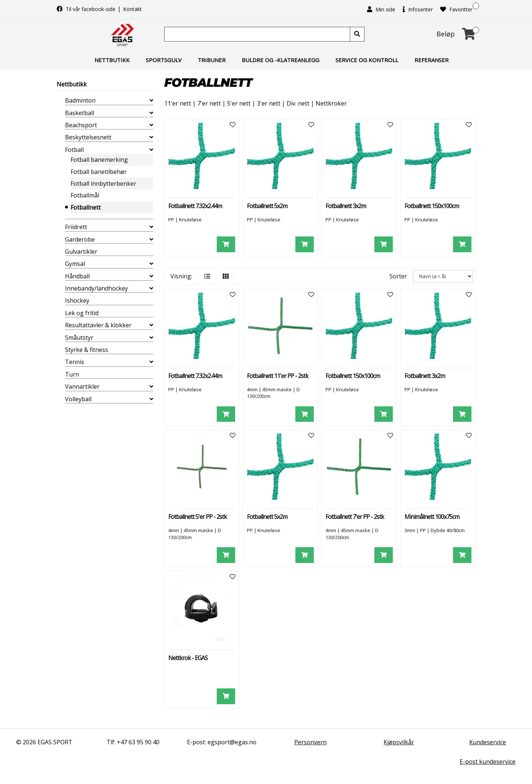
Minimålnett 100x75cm (432, 517)
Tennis (75, 362)
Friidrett (76, 227)
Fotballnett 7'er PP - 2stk (355, 517)
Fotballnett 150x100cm (432, 206)
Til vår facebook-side (87, 9)
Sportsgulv (164, 60)
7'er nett (209, 103)
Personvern (310, 742)
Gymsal (75, 264)
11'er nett (178, 103)
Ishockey (77, 300)
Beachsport (81, 125)
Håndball (77, 276)
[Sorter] (443, 276)
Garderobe (80, 239)
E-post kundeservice (488, 762)
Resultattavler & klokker (98, 325)
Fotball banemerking (99, 160)
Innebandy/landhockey (96, 288)
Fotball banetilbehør (99, 172)
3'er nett (269, 103)
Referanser (432, 60)
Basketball (80, 113)
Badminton (80, 100)
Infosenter (418, 9)
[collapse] (151, 100)
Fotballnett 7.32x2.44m (195, 206)
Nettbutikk (112, 60)
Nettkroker (331, 103)
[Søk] (258, 34)
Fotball (74, 150)
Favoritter (456, 9)
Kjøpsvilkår (399, 742)
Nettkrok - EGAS (188, 658)
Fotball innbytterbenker (103, 183)
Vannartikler (82, 386)
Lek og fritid (82, 313)
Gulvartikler (81, 252)
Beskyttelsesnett (88, 137)
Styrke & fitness (87, 350)
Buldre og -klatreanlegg (281, 60)
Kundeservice (488, 742)
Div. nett (298, 103)
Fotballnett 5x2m (267, 206)
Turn (72, 374)
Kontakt (132, 9)
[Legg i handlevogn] (226, 244)
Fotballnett (86, 207)
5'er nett (239, 103)
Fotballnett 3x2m (346, 206)
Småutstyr (79, 338)
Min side (381, 9)
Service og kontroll (367, 60)
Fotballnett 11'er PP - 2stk (278, 376)
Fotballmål (85, 195)
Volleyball (78, 399)
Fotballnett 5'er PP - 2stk (197, 517)
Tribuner (212, 60)
